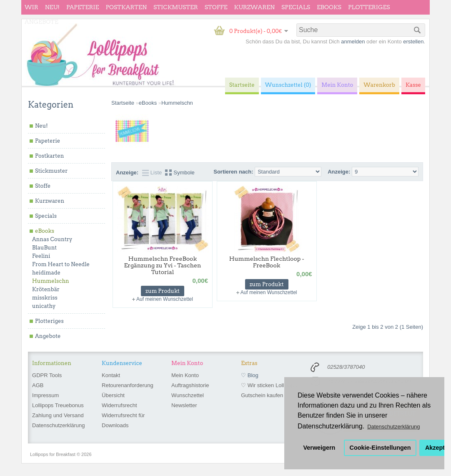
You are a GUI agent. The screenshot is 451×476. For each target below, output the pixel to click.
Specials (296, 7)
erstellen (413, 42)
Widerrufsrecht (119, 405)
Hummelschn (51, 281)
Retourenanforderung (128, 385)
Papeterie (83, 7)
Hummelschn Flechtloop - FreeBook (267, 262)
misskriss (45, 298)
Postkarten (126, 7)
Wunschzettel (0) (288, 85)
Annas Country (52, 239)
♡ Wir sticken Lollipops (269, 385)
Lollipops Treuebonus (58, 405)
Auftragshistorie (190, 385)
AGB (38, 385)
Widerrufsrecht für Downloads (123, 420)
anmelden (353, 42)
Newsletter (184, 405)
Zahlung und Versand (58, 415)
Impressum (45, 395)
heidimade (46, 273)
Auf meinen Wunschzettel (165, 299)
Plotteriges (369, 7)
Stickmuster (176, 7)
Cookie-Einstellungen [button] (380, 448)
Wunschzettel (188, 395)
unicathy (44, 306)
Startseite (123, 103)
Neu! (52, 7)
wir (31, 7)
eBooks (329, 7)
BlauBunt (44, 248)
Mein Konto (185, 375)
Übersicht (113, 395)
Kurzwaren (254, 7)
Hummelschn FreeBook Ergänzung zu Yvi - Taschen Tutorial (163, 265)
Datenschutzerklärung (58, 425)
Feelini (41, 256)
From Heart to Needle (61, 264)
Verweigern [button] (319, 448)
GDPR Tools (47, 375)
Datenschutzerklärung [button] (393, 427)
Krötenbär (46, 289)
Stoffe (216, 7)
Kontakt (111, 375)
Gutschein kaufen (262, 395)
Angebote (41, 22)
